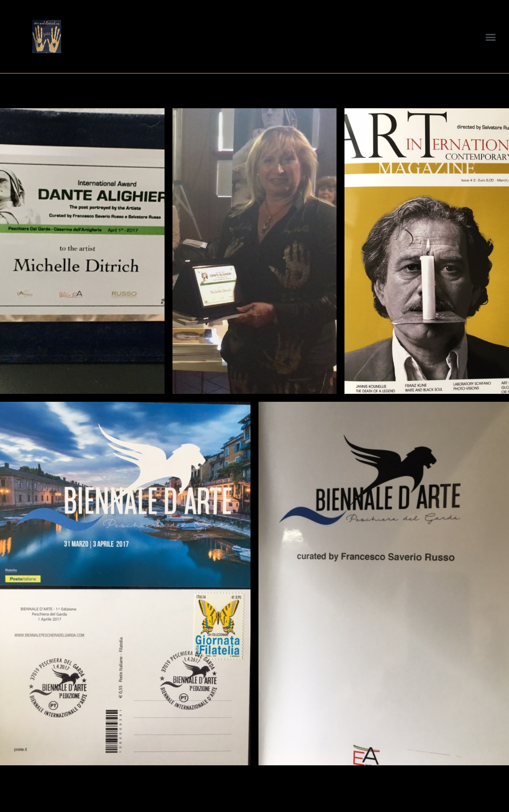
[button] (491, 37)
